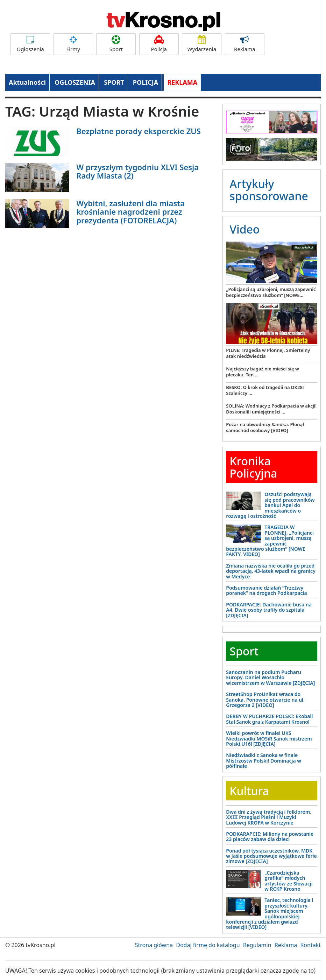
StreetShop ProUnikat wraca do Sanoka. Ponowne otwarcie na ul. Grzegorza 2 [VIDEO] (265, 700)
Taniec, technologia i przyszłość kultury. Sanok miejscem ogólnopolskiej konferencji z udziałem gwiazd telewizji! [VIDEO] (270, 913)
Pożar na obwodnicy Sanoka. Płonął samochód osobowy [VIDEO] (265, 427)
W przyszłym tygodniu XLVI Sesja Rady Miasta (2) (137, 171)
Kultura (249, 791)
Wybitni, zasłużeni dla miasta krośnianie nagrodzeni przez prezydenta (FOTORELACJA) (130, 211)
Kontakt (310, 945)
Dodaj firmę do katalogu (208, 945)
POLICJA (146, 82)
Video (244, 229)
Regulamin (257, 945)
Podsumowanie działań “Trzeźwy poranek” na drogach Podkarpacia (266, 590)
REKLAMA (182, 82)
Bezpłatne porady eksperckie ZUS (139, 131)
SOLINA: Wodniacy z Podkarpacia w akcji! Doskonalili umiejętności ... (271, 409)
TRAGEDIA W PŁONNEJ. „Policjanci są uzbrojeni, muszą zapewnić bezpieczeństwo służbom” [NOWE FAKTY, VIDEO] (270, 541)
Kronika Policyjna (253, 467)
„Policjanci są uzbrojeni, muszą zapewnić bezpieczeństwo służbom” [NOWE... (271, 292)
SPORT (114, 82)
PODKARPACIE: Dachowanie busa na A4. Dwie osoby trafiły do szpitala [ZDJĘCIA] (269, 610)
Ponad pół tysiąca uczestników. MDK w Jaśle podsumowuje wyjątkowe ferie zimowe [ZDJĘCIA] (271, 856)
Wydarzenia (202, 44)
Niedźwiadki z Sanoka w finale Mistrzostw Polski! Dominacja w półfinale (264, 760)
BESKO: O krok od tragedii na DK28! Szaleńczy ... (265, 390)
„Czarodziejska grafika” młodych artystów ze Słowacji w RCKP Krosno (288, 881)
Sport (116, 44)
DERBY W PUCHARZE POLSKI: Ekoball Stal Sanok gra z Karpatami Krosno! (269, 719)
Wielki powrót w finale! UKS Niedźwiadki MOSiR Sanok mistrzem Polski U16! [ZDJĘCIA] (269, 738)
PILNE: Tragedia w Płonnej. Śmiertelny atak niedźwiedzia (268, 353)
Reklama (245, 44)
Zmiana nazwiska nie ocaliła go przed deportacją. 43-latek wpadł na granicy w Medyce (271, 571)
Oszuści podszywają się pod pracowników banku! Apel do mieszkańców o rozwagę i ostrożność (270, 505)
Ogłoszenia (30, 44)
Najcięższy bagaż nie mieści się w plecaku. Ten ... (262, 372)
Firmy (73, 44)
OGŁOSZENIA (75, 82)
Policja (159, 44)
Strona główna (154, 945)
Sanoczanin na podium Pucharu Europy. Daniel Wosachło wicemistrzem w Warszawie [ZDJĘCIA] (270, 677)
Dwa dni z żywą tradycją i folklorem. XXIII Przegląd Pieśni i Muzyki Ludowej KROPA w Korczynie (269, 817)
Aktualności (27, 82)
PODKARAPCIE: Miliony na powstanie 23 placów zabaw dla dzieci (270, 836)
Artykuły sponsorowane (269, 190)
